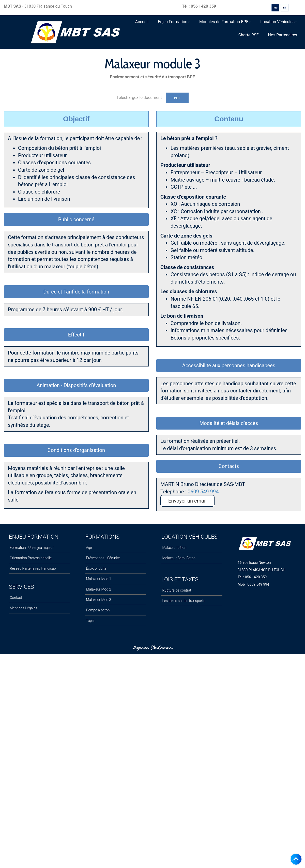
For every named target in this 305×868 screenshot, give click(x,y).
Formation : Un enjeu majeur (31, 548)
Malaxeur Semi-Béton (178, 558)
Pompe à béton (97, 610)
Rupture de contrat (176, 590)
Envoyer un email (187, 501)
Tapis (90, 621)
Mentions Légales (23, 608)
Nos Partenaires (283, 35)
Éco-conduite (96, 568)
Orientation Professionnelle (30, 558)
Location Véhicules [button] (279, 22)
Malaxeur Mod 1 (98, 579)
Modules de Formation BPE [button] (225, 22)
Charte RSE (249, 35)
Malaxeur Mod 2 (98, 589)
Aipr (89, 548)
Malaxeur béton (174, 548)
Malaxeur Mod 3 (98, 600)
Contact (16, 598)
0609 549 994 (203, 492)
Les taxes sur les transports (183, 601)
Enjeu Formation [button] (174, 22)
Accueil (142, 22)
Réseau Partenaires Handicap (32, 568)
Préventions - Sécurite (103, 558)
